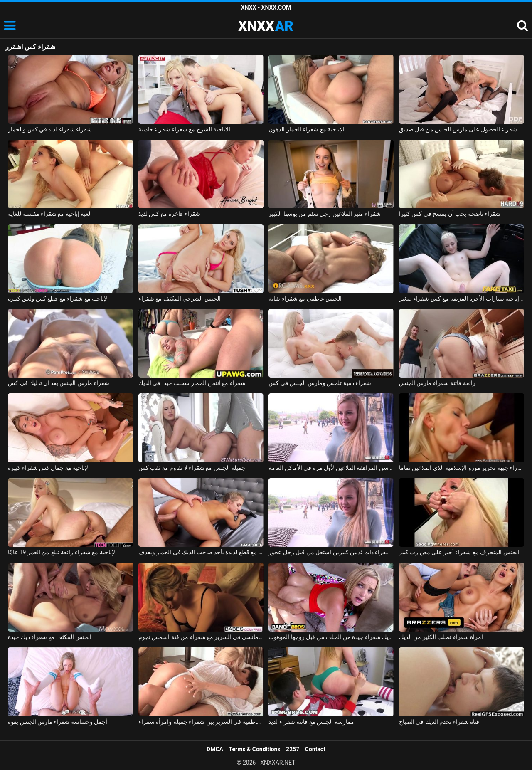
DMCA (215, 749)
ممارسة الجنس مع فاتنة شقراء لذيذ (311, 722)
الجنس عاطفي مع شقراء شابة (305, 299)
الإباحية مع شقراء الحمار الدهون (307, 129)
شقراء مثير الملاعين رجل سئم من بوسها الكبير (324, 214)
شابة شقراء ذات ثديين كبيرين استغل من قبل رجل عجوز (331, 552)
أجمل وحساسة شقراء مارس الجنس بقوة (58, 722)
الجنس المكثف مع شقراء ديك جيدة (50, 637)
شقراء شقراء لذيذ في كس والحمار (50, 129)
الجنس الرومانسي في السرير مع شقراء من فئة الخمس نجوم (201, 637)
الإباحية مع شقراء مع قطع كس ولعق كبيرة (58, 299)
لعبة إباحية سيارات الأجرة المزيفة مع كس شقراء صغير (462, 299)
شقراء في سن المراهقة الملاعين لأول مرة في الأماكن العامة (331, 468)
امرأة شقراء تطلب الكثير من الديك (441, 637)
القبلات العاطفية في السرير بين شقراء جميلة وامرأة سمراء (201, 722)
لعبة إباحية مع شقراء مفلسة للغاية (49, 214)
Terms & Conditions (255, 749)
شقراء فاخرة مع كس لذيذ (169, 214)
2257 (293, 749)
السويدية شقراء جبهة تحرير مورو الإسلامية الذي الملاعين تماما (462, 468)
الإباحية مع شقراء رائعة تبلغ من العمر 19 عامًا (62, 552)
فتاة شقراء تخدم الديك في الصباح (439, 722)
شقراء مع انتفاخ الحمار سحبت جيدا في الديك (192, 383)
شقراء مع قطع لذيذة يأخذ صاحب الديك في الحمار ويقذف (201, 552)
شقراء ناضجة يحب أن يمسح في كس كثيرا (450, 214)
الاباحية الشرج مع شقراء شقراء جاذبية (184, 129)
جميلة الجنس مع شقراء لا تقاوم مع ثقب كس (192, 468)
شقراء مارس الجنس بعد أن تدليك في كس (59, 383)
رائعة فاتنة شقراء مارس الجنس (437, 383)
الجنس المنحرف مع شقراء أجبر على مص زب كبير (459, 552)
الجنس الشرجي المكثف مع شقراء (180, 299)
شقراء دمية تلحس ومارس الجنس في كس (320, 383)
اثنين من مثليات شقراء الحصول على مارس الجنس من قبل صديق (462, 129)
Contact (315, 749)
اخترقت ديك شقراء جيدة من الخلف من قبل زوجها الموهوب (331, 637)
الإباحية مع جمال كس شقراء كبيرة (49, 468)
